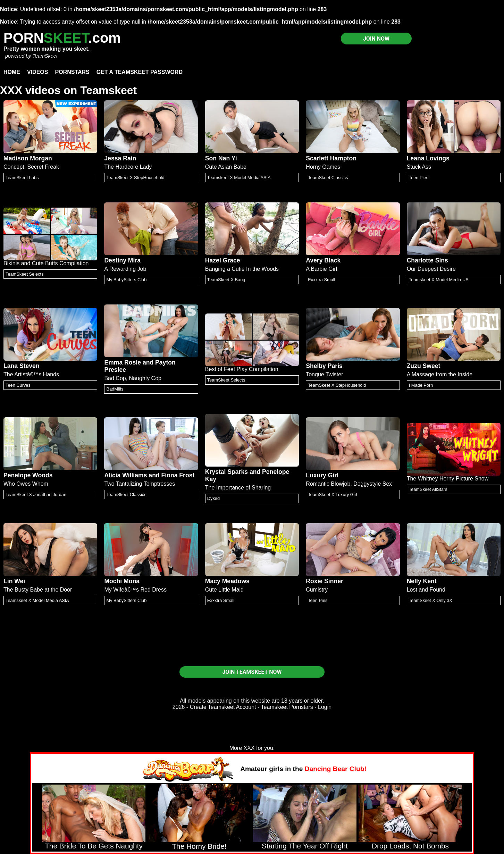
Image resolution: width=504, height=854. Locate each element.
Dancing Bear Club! (336, 769)
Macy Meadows (227, 581)
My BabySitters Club (126, 280)
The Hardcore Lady (128, 167)
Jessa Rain (120, 158)
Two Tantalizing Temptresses (140, 484)
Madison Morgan (28, 158)
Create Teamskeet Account (223, 707)
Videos (37, 72)
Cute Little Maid (224, 590)
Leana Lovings (428, 158)
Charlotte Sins (427, 260)
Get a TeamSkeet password (140, 72)
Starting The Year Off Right (305, 846)
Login (325, 707)
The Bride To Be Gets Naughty (94, 846)
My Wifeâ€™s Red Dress (135, 590)
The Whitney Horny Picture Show (448, 479)
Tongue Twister (324, 374)
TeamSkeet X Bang (226, 280)
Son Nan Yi (221, 158)
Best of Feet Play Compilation (242, 369)
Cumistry (317, 590)
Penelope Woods (28, 475)
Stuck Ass (419, 167)
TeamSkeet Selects (25, 274)
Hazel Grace (223, 260)
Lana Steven (22, 366)
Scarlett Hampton (331, 158)
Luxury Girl (322, 475)
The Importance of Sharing (238, 488)
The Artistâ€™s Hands (31, 374)
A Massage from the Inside (440, 374)
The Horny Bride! (199, 846)
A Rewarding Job (125, 269)
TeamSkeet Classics (328, 178)
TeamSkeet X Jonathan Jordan (36, 495)
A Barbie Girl (321, 269)
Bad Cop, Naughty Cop (133, 378)
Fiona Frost (178, 475)
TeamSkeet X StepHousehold (135, 178)
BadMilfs (115, 389)
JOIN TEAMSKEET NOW (252, 672)
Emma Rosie (123, 362)
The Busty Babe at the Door (38, 590)
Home (12, 72)
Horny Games (323, 167)
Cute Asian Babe (226, 167)
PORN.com (62, 38)
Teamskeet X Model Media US (439, 280)
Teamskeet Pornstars (287, 707)
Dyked (213, 498)
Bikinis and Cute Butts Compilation (46, 263)
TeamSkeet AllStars (428, 489)
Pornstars (72, 72)
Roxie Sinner (325, 581)
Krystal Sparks (226, 472)
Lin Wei (14, 581)
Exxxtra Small (321, 280)
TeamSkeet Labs (22, 178)
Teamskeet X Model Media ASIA (239, 178)
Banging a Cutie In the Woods (242, 269)
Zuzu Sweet (424, 366)
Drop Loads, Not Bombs (410, 846)
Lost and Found (426, 590)
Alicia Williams (125, 475)
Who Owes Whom (26, 484)
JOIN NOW (376, 39)
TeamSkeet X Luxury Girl (333, 495)
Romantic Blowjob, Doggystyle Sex (349, 484)
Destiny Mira (122, 260)
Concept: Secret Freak (31, 167)
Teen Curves (18, 385)
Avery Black (323, 260)
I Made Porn (421, 385)
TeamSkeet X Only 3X (431, 600)
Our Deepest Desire (431, 269)
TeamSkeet (45, 56)
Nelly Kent (422, 581)
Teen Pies (419, 178)
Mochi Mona (122, 581)
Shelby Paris (324, 366)
